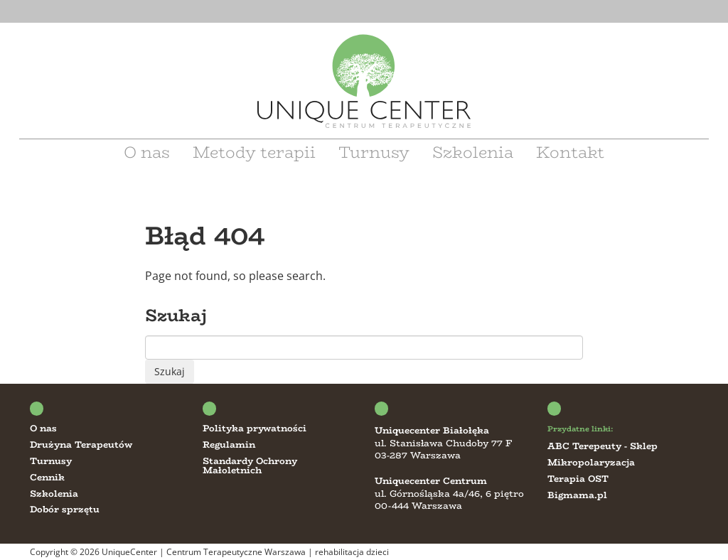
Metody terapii (254, 152)
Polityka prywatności (255, 428)
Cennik (47, 477)
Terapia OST (578, 479)
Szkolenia (473, 152)
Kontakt (570, 152)
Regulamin (229, 445)
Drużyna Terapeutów (81, 445)
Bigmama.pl (577, 495)
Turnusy (374, 152)
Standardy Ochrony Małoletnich (250, 465)
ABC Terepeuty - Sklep (603, 446)
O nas (147, 152)
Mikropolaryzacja (591, 462)
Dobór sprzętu (65, 509)
